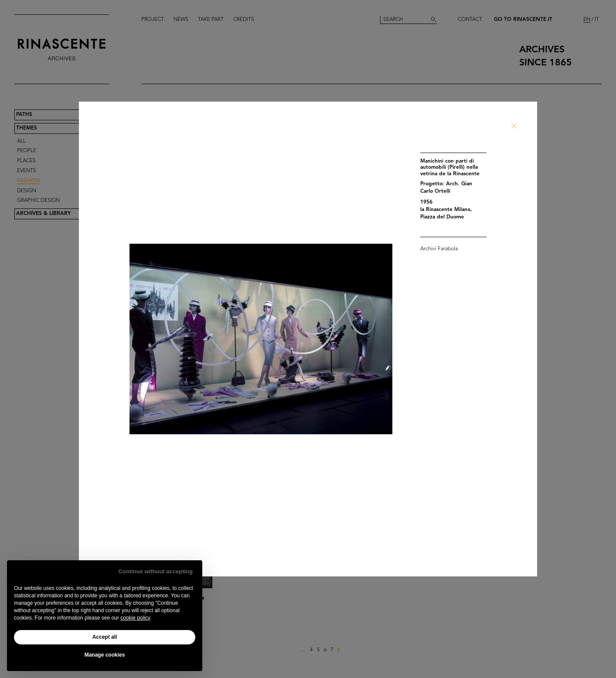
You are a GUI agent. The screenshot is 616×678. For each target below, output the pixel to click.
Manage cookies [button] (105, 655)
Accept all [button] (105, 637)
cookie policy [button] (135, 618)
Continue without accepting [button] (156, 571)
